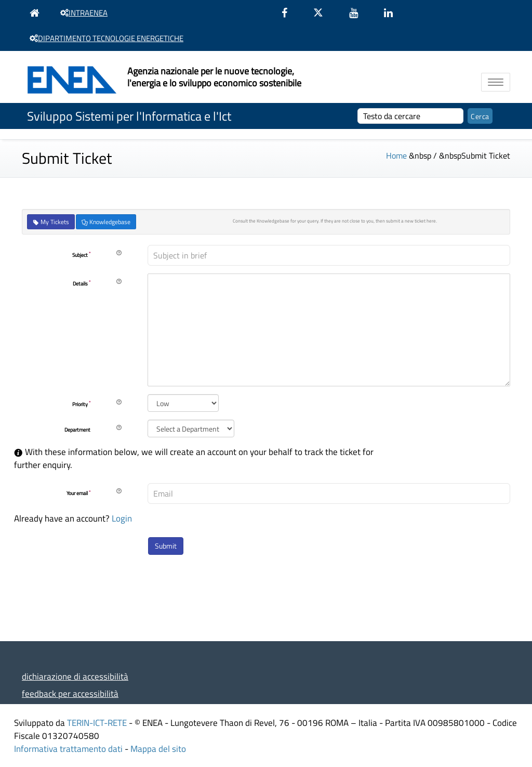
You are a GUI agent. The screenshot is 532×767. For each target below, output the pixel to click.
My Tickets (51, 222)
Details (82, 283)
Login (122, 518)
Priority (81, 404)
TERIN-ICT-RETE (97, 723)
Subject (81, 255)
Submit (166, 546)
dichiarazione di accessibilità (75, 676)
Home (396, 155)
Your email (78, 493)
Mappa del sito (158, 749)
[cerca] (411, 116)
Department (77, 430)
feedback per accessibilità (70, 693)
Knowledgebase (106, 222)
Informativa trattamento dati (68, 749)
